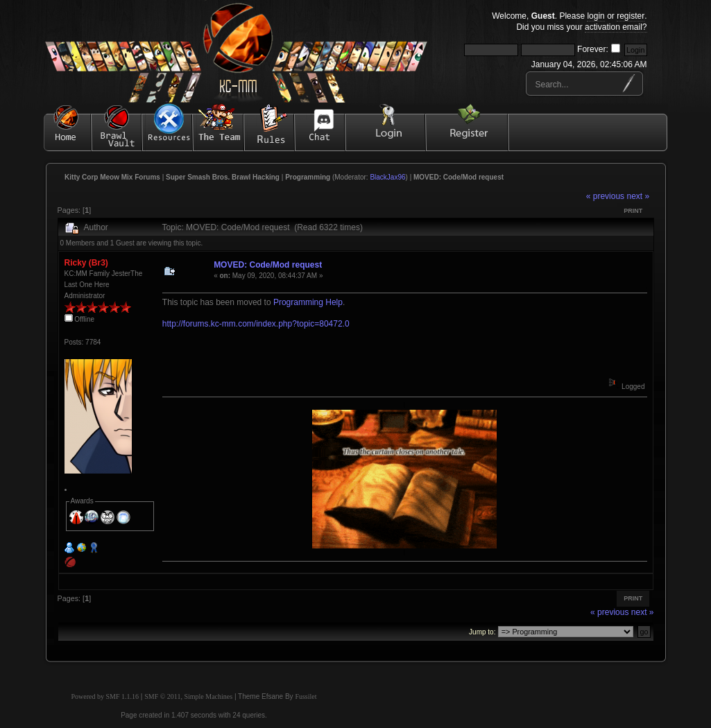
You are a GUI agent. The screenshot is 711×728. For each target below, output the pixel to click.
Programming (308, 177)
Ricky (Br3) (86, 263)
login (596, 16)
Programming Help (308, 302)
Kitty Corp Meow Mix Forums (112, 177)
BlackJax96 (387, 177)
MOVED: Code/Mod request (459, 177)
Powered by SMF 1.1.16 (105, 696)
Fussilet (306, 696)
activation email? (616, 27)
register (631, 16)
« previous (605, 196)
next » (638, 196)
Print (633, 211)
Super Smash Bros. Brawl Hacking (223, 177)
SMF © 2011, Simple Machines (188, 696)
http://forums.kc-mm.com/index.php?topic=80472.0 (256, 324)
